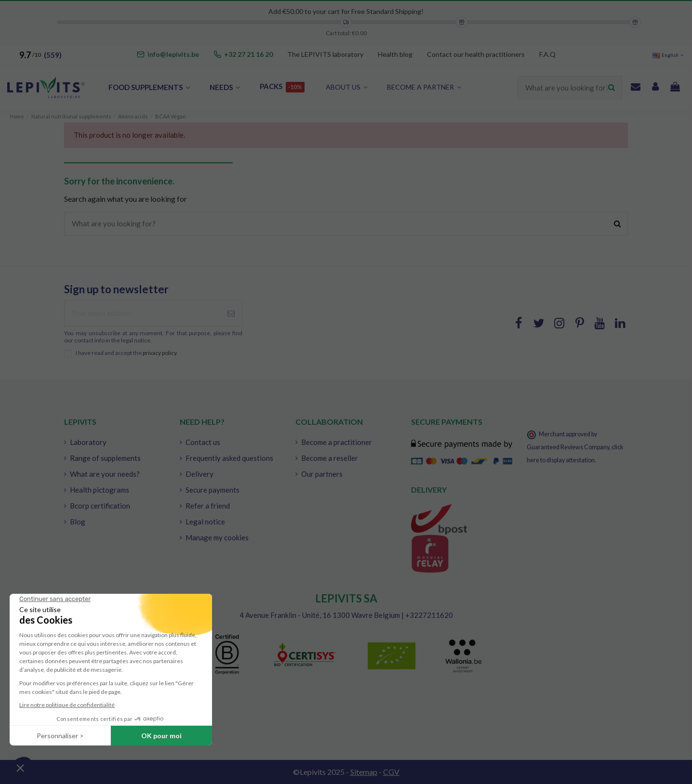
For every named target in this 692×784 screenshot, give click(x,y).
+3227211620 (429, 615)
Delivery (200, 474)
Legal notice (205, 522)
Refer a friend (208, 506)
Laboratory (88, 442)
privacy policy (160, 353)
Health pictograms (100, 490)
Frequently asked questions (229, 458)
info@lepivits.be (173, 54)
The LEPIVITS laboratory (325, 54)
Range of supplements (105, 458)
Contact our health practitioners (476, 54)
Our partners (322, 474)
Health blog (395, 54)
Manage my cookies (217, 537)
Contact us (203, 442)
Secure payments (213, 490)
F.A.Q (547, 54)
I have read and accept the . (127, 353)
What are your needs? (105, 474)
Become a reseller (330, 458)
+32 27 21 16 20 (248, 54)
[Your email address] (142, 313)
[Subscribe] (231, 313)
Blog (78, 522)
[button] (424, 87)
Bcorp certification (100, 506)
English (669, 55)
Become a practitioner (337, 442)
